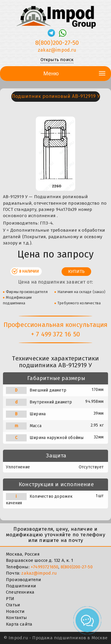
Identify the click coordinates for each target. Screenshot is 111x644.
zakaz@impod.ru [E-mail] (57, 50)
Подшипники (21, 586)
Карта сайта (19, 624)
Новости (15, 611)
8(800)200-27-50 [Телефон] (57, 43)
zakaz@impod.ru (39, 573)
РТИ (10, 599)
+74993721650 (45, 567)
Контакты (17, 618)
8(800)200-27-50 (77, 567)
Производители (24, 580)
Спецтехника (20, 592)
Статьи (13, 605)
